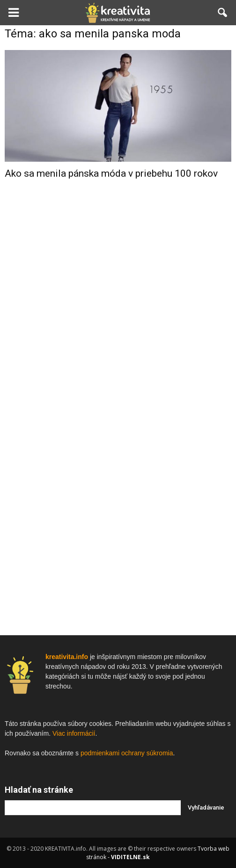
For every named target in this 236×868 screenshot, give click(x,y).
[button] (223, 13)
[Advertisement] (118, 336)
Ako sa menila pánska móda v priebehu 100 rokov (111, 173)
